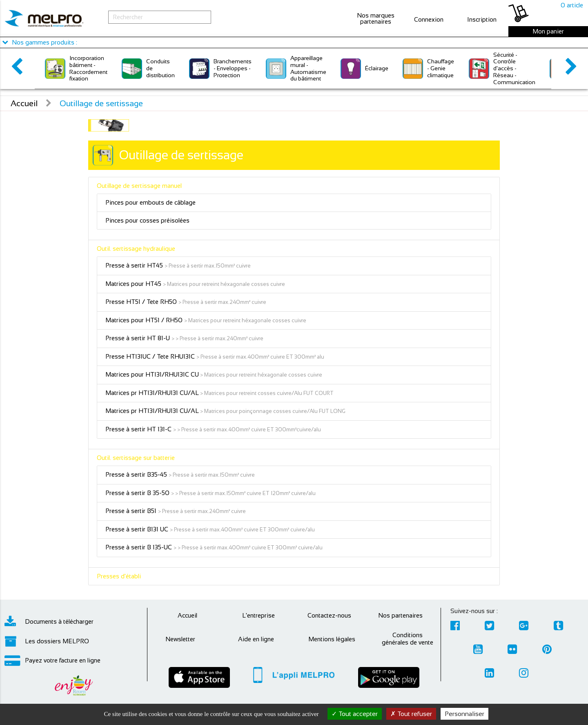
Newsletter (180, 639)
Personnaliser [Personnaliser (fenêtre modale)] (464, 714)
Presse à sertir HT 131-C (139, 429)
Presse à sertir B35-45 (137, 474)
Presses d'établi (119, 576)
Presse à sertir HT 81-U (138, 338)
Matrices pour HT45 (134, 284)
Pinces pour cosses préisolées (147, 220)
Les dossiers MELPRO (47, 641)
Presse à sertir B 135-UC (139, 547)
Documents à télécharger (49, 622)
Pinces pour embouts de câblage (150, 202)
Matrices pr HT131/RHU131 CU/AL (152, 393)
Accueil (24, 103)
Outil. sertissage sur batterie (136, 458)
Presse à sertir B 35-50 (138, 493)
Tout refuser (411, 714)
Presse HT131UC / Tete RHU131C (151, 356)
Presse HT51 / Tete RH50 (142, 302)
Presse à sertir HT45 (135, 265)
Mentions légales (332, 639)
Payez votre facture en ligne (52, 660)
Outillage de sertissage (101, 103)
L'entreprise (258, 615)
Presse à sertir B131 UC (138, 529)
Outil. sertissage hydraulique (136, 249)
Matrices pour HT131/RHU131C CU (152, 374)
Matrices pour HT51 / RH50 (145, 320)
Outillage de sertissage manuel (139, 186)
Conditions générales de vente (408, 639)
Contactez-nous (329, 615)
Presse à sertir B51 (132, 511)
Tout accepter (355, 714)
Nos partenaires (400, 615)
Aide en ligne (256, 639)
